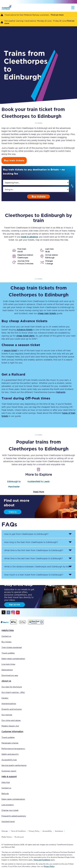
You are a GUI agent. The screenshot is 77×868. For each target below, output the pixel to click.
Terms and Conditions (42, 860)
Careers (5, 698)
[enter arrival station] (36, 189)
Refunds (5, 794)
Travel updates (8, 653)
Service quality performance (14, 765)
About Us (6, 681)
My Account (19, 837)
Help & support (9, 776)
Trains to (13, 512)
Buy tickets (39, 197)
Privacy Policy (34, 831)
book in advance (29, 237)
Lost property (8, 805)
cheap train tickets (47, 313)
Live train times (8, 664)
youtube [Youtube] (18, 612)
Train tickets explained (12, 647)
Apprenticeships (9, 704)
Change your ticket (10, 810)
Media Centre (7, 837)
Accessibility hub (9, 760)
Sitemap (5, 831)
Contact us (6, 636)
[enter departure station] (36, 182)
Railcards (61, 392)
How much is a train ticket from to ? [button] (34, 575)
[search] (36, 182)
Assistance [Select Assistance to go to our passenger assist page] (59, 831)
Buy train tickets (14, 160)
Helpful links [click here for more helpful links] (8, 630)
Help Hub (6, 782)
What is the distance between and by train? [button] (38, 567)
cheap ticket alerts (25, 336)
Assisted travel (8, 821)
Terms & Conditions (18, 831)
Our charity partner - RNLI (13, 692)
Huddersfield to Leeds (38, 482)
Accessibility (47, 831)
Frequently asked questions (14, 816)
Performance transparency (13, 749)
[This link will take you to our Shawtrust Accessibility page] (36, 624)
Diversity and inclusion (12, 709)
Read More (39, 492)
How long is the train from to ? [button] (31, 542)
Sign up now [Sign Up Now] (15, 605)
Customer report (9, 771)
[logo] (7, 8)
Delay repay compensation (13, 659)
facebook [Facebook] (8, 612)
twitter (4, 612)
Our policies (7, 715)
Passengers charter (10, 743)
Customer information (12, 732)
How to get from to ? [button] (26, 534)
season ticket (10, 351)
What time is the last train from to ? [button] (33, 558)
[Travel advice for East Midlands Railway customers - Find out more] (38, 15)
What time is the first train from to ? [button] (34, 550)
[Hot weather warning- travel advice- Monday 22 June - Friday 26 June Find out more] (38, 22)
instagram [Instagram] (13, 612)
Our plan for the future (12, 687)
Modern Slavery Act (10, 726)
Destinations (7, 670)
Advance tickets (25, 330)
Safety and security (10, 754)
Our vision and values (11, 720)
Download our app (10, 675)
